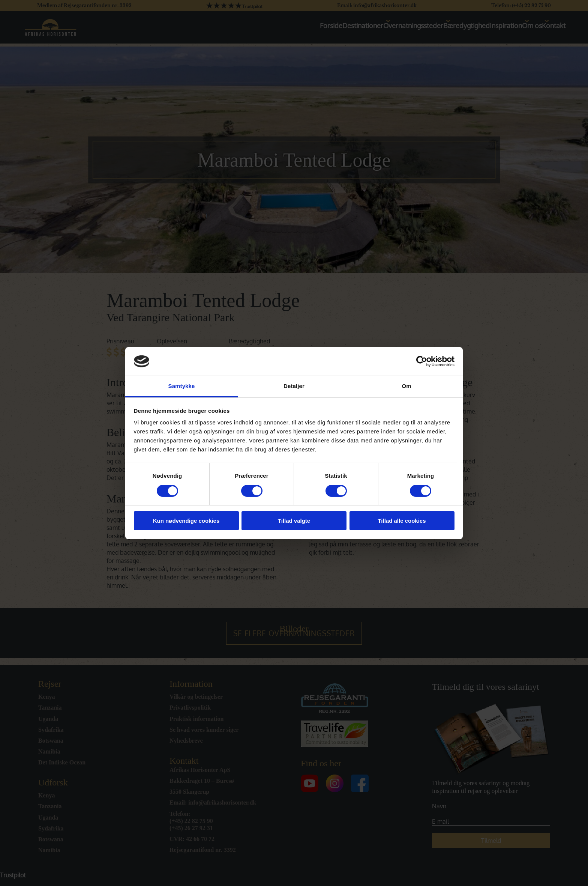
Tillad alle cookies (402, 521)
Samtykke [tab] (182, 386)
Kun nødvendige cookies (186, 521)
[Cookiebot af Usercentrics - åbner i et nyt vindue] (422, 361)
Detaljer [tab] (294, 386)
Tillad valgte (294, 521)
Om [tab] (406, 386)
